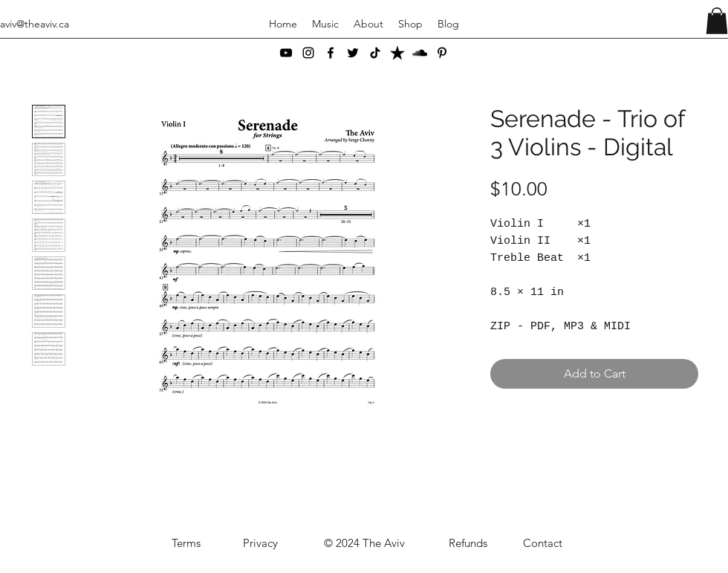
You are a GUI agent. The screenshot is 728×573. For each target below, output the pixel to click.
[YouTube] (286, 53)
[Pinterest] (442, 53)
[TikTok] (375, 53)
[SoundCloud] (420, 53)
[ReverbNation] (397, 53)
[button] (717, 21)
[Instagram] (308, 53)
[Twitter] (353, 53)
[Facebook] (331, 53)
